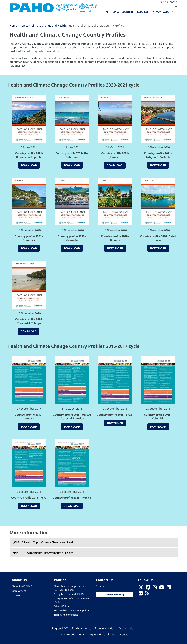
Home (13, 25)
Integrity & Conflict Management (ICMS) (72, 600)
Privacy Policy (61, 606)
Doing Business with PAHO (69, 594)
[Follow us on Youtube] (162, 588)
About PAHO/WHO (22, 586)
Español (173, 2)
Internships (18, 595)
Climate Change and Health (49, 25)
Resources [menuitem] (142, 12)
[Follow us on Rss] (147, 594)
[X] (141, 588)
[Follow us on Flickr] (141, 594)
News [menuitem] (156, 12)
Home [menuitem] (107, 13)
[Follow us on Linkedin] (169, 588)
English (164, 2)
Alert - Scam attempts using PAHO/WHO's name (69, 588)
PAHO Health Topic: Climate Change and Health (46, 542)
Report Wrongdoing (115, 595)
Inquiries (101, 586)
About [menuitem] (167, 12)
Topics (24, 25)
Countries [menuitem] (128, 12)
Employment (19, 591)
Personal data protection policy (71, 610)
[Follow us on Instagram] (155, 588)
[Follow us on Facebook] (148, 588)
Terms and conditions (66, 615)
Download (29, 165)
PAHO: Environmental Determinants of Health (45, 553)
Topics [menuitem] (115, 12)
